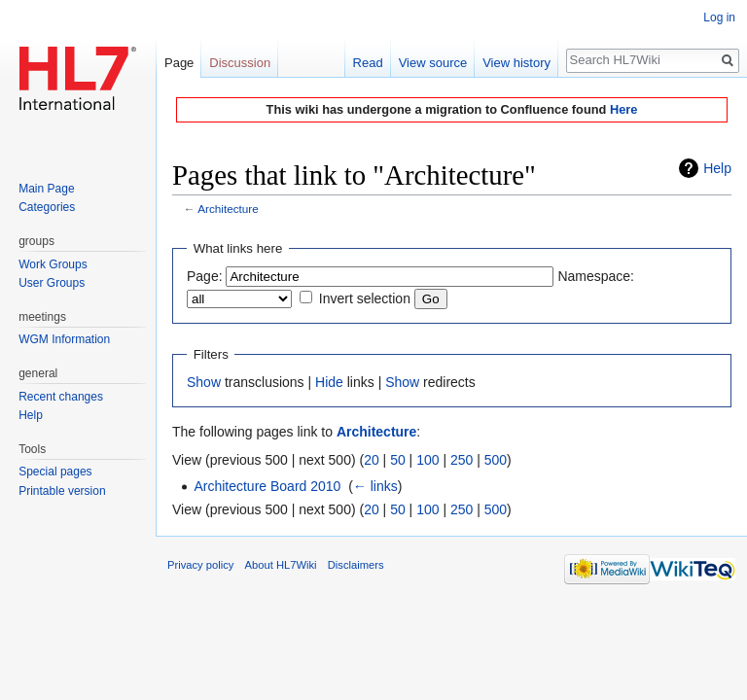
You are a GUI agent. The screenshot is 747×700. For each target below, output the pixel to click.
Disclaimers (356, 565)
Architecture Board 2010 (267, 486)
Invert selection (365, 298)
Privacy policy (200, 565)
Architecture (228, 209)
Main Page (46, 189)
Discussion (240, 63)
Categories (47, 207)
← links (375, 486)
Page (179, 63)
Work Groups (53, 264)
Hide (329, 382)
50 (398, 460)
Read (368, 63)
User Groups (52, 283)
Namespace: (596, 276)
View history (516, 63)
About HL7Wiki (281, 565)
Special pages (55, 472)
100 (427, 460)
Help (717, 168)
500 (496, 460)
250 (462, 460)
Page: (205, 276)
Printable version (62, 491)
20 (372, 460)
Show (204, 382)
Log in (719, 17)
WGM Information (64, 339)
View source (433, 63)
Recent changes (61, 397)
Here (623, 109)
